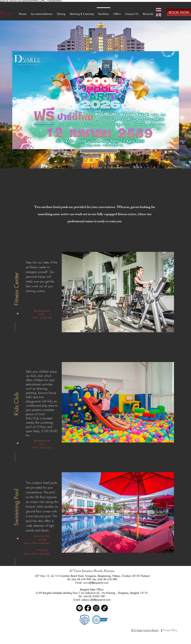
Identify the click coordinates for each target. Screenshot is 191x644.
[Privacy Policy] (170, 630)
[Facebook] (88, 608)
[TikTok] (105, 608)
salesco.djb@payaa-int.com (96, 600)
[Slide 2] (98, 144)
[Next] (174, 100)
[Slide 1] (94, 144)
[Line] (80, 608)
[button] (16, 284)
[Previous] (17, 100)
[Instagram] (96, 608)
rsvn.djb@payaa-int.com (96, 583)
